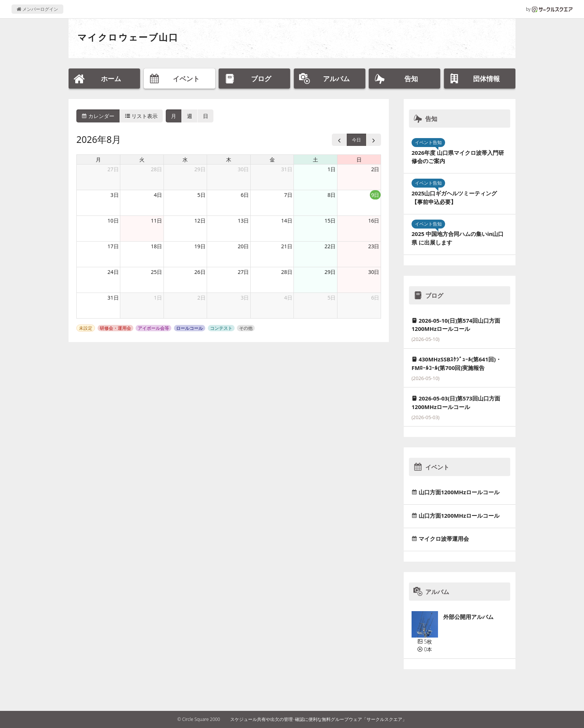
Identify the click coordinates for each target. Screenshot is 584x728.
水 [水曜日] (185, 159)
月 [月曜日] (98, 159)
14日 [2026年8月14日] (287, 221)
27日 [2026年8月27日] (243, 272)
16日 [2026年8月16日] (374, 221)
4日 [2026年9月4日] (288, 298)
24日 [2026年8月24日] (113, 272)
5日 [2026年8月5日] (201, 195)
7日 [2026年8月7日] (288, 195)
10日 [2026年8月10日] (113, 221)
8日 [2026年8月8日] (331, 195)
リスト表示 (142, 116)
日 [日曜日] (359, 159)
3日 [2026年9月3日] (245, 298)
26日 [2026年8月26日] (200, 272)
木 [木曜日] (229, 159)
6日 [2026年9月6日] (375, 298)
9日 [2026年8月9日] (375, 195)
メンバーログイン (37, 9)
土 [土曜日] (315, 159)
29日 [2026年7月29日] (200, 169)
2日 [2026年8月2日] (375, 169)
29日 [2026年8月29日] (330, 272)
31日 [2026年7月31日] (287, 169)
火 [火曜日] (142, 159)
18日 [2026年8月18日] (156, 246)
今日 (356, 140)
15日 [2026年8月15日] (330, 221)
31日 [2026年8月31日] (113, 298)
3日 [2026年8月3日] (115, 195)
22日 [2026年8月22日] (330, 246)
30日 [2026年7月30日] (243, 169)
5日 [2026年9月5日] (331, 298)
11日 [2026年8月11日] (156, 221)
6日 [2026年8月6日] (245, 195)
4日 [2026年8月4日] (158, 195)
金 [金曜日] (272, 159)
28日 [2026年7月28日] (156, 169)
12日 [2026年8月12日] (200, 221)
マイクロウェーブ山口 (128, 37)
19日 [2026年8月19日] (200, 246)
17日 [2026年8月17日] (113, 246)
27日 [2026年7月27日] (113, 169)
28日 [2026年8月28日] (287, 272)
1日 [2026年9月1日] (158, 298)
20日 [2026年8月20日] (243, 246)
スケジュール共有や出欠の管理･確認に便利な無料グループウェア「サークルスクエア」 (318, 719)
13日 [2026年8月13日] (243, 221)
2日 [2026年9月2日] (201, 298)
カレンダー (98, 116)
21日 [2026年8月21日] (287, 246)
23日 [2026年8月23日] (374, 246)
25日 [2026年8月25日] (156, 272)
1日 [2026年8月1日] (331, 169)
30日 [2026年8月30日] (374, 272)
